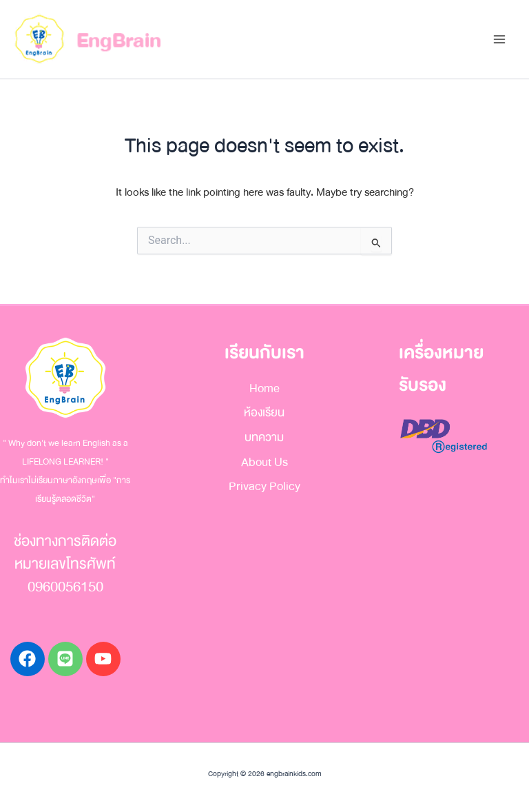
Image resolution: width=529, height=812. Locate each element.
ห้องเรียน (264, 413)
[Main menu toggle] (499, 40)
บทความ (264, 437)
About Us (264, 462)
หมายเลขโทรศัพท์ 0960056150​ (65, 576)
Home (264, 388)
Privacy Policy (264, 486)
